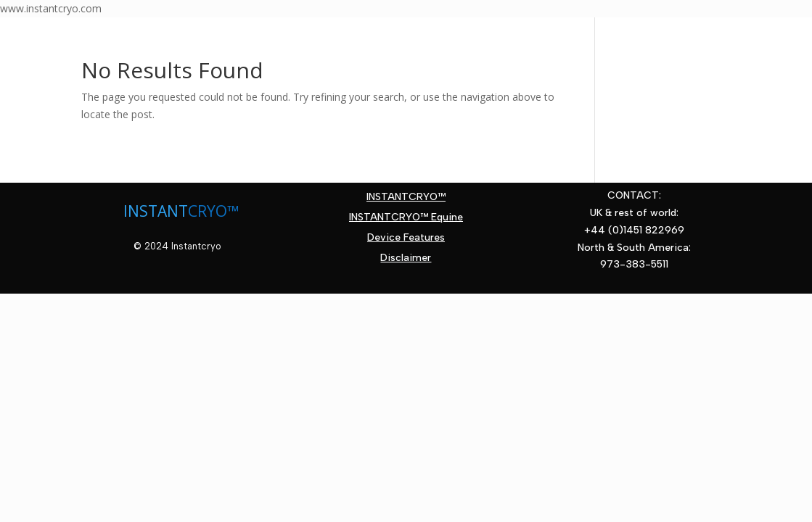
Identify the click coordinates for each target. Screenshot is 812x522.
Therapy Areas (246, 38)
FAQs (463, 38)
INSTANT (156, 211)
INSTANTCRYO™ (406, 197)
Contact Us (111, 59)
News (514, 38)
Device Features (377, 38)
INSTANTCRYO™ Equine (406, 217)
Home (93, 38)
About (148, 38)
